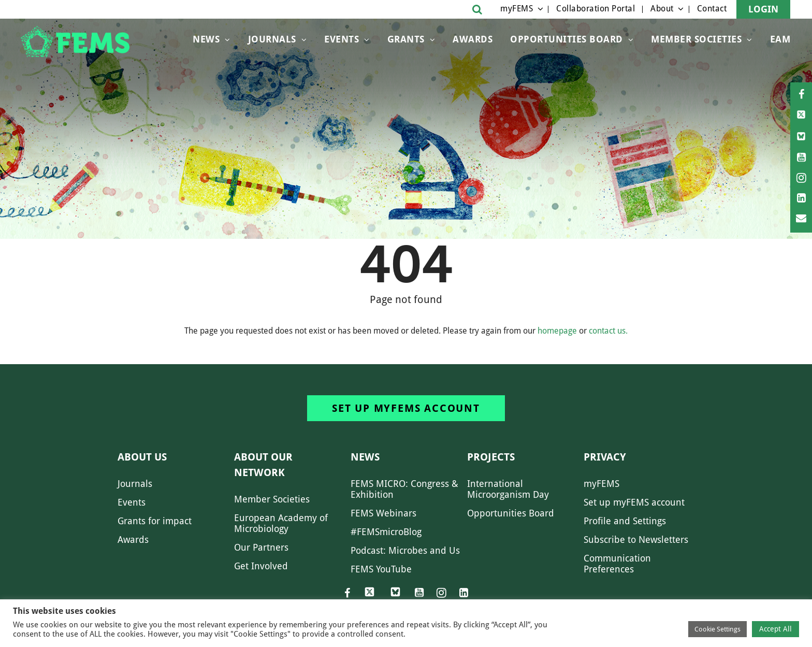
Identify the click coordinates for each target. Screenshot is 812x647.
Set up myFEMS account (406, 408)
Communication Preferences (617, 564)
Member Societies (696, 39)
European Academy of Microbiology (281, 523)
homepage (557, 331)
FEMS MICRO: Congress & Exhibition (404, 489)
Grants (406, 39)
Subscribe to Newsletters (636, 540)
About (662, 9)
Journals (272, 39)
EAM (780, 39)
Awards (473, 39)
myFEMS (517, 9)
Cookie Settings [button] (717, 629)
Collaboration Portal (596, 9)
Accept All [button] (775, 629)
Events (342, 39)
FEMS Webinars (383, 513)
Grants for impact (155, 521)
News (206, 39)
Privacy (605, 457)
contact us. (608, 331)
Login (763, 9)
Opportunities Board (511, 513)
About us (142, 457)
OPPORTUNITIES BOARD (567, 39)
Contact (712, 9)
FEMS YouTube (381, 569)
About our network (263, 465)
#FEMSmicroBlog (386, 532)
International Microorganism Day (508, 489)
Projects (491, 457)
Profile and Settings (625, 521)
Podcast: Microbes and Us (405, 550)
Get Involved (261, 566)
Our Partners (261, 547)
